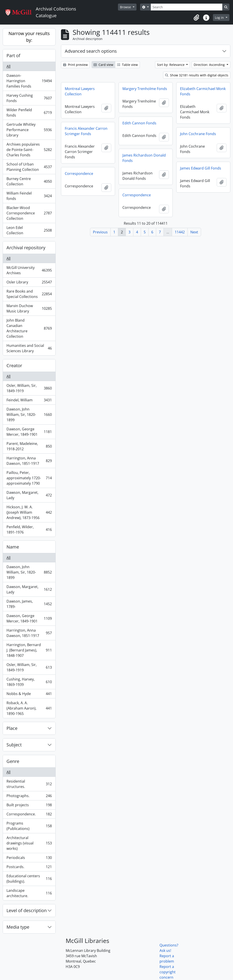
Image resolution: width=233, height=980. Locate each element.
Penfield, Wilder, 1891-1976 (29, 530)
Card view (103, 65)
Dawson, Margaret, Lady (29, 495)
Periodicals (29, 859)
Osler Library (29, 283)
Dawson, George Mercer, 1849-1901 (29, 432)
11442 (180, 232)
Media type (18, 927)
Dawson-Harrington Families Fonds (29, 81)
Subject (14, 745)
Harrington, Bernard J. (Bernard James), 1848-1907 (29, 650)
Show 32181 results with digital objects (197, 75)
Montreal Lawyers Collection (80, 91)
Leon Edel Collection (29, 230)
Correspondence (79, 174)
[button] (196, 18)
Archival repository (26, 248)
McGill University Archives (29, 270)
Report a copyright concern (168, 972)
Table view (127, 65)
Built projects (29, 806)
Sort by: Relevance (171, 65)
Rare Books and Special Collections (29, 294)
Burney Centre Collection (29, 181)
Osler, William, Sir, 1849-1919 (29, 388)
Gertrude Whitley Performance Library (29, 130)
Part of (13, 55)
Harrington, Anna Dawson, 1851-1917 (29, 461)
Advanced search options (91, 51)
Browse (126, 7)
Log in (220, 18)
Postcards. (29, 868)
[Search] (187, 7)
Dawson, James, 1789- (29, 604)
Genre (13, 761)
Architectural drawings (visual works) (29, 843)
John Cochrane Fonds (198, 134)
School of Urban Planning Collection (29, 167)
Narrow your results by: (29, 37)
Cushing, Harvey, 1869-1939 (29, 682)
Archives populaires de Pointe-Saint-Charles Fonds (29, 150)
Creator (14, 365)
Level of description (27, 910)
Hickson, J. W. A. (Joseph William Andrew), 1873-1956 (29, 512)
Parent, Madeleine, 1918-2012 (29, 446)
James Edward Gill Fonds (201, 168)
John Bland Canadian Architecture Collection (29, 328)
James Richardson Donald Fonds (144, 158)
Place (12, 728)
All (8, 66)
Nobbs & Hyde (29, 695)
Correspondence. (29, 815)
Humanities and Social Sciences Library (29, 348)
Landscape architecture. (29, 893)
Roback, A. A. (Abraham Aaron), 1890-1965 (29, 708)
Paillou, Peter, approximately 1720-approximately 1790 (29, 478)
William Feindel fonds (29, 196)
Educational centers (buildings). (29, 879)
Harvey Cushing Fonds (29, 98)
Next (194, 232)
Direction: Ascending (210, 65)
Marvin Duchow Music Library (29, 308)
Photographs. (29, 797)
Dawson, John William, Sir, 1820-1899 (29, 415)
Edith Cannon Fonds (139, 123)
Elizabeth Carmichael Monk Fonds (203, 91)
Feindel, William (29, 401)
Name (13, 547)
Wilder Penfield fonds (29, 113)
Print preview (75, 65)
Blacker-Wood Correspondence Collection (29, 213)
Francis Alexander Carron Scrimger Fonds (86, 131)
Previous (100, 232)
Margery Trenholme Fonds (145, 89)
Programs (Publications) (29, 826)
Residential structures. (29, 784)
